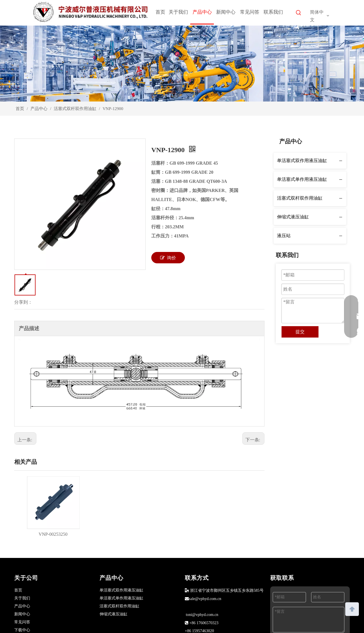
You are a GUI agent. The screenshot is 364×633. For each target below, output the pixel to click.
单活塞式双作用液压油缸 (302, 161)
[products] (182, 64)
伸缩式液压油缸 (293, 217)
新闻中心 (22, 614)
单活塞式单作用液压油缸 (302, 179)
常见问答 (22, 622)
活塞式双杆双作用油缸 (300, 198)
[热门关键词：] (299, 14)
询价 (168, 258)
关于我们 (22, 598)
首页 (18, 590)
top (352, 609)
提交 (300, 332)
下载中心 (22, 630)
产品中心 (22, 606)
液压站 (284, 236)
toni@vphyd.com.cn (202, 615)
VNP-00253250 (53, 534)
